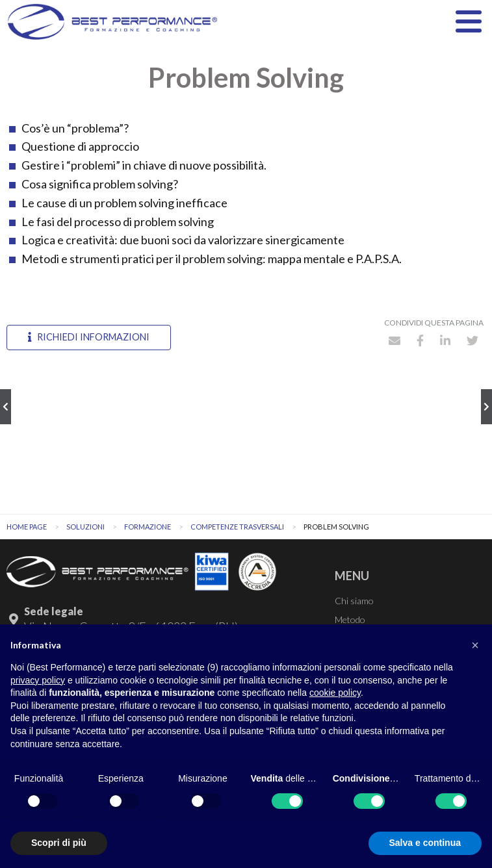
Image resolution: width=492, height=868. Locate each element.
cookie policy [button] (335, 693)
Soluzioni (85, 527)
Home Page (27, 527)
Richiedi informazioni (89, 337)
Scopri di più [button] (59, 843)
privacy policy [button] (38, 680)
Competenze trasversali (237, 527)
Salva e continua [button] (425, 843)
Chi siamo (354, 601)
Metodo (350, 619)
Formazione (148, 527)
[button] (475, 645)
